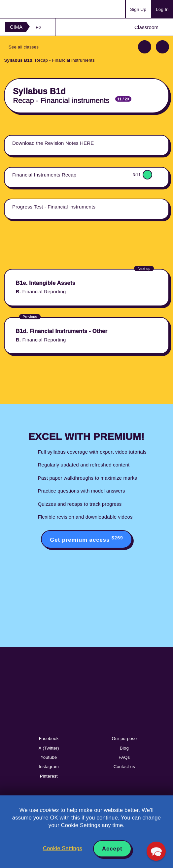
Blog (124, 748)
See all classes (24, 47)
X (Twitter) (49, 748)
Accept (112, 849)
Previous (145, 47)
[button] (156, 851)
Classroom (146, 27)
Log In (162, 9)
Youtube (49, 757)
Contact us (124, 767)
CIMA (16, 27)
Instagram (49, 767)
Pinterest (49, 776)
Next (162, 47)
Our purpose (124, 739)
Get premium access (86, 539)
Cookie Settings (63, 848)
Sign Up (138, 9)
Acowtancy (31, 9)
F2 (39, 27)
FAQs (124, 757)
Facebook (49, 739)
